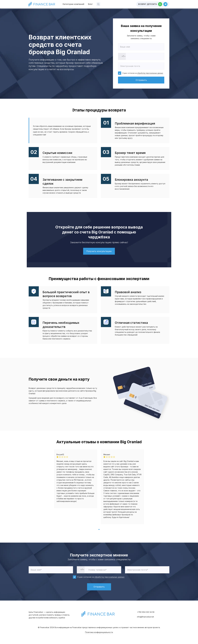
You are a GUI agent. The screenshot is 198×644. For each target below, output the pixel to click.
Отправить (141, 80)
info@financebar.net (145, 617)
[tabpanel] (76, 479)
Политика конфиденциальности (99, 632)
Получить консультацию (99, 251)
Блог (90, 4)
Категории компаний (73, 4)
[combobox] (122, 56)
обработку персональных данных (150, 73)
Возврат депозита (147, 4)
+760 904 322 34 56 (146, 612)
